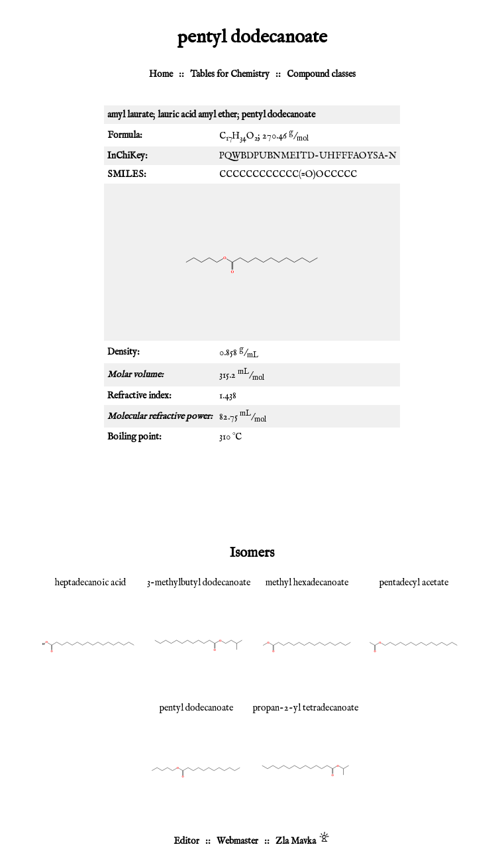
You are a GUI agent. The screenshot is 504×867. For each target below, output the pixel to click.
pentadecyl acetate (414, 583)
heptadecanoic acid (90, 583)
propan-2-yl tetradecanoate (306, 708)
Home (161, 74)
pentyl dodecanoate (196, 708)
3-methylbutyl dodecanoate (199, 583)
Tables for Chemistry (230, 74)
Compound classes (321, 74)
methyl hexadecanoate (307, 583)
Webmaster (237, 841)
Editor (186, 841)
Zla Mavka (296, 841)
